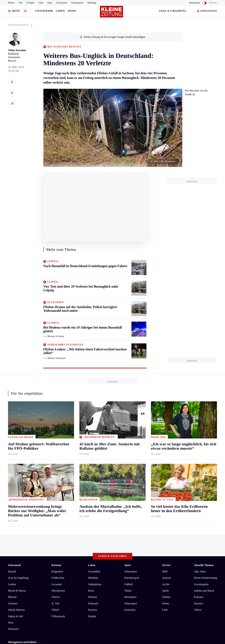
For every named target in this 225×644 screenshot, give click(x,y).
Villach (55, 610)
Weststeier (14, 629)
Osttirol (55, 597)
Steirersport (131, 571)
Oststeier (13, 603)
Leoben (12, 584)
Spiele (166, 591)
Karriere (92, 610)
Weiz (11, 623)
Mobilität (93, 578)
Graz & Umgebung (173, 11)
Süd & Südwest (16, 610)
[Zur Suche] (25, 11)
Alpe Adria (200, 571)
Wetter (11, 3)
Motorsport (130, 597)
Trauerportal (77, 3)
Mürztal (12, 597)
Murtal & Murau (17, 591)
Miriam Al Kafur (56, 336)
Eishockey (130, 610)
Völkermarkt (58, 616)
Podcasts (199, 597)
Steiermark (44, 11)
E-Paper (31, 3)
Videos (198, 610)
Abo (21, 3)
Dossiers (199, 603)
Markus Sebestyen (57, 358)
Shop (50, 3)
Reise (91, 591)
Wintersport (131, 603)
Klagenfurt (57, 571)
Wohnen (92, 597)
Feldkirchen (58, 578)
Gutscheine (62, 3)
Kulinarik (93, 603)
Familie (92, 616)
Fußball (129, 584)
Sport (72, 11)
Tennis (128, 591)
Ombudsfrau (95, 584)
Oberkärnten (58, 591)
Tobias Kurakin (17, 50)
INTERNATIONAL (20, 25)
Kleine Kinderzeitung (205, 578)
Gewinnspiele (201, 584)
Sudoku (166, 597)
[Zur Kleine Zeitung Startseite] (112, 13)
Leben (60, 11)
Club (41, 3)
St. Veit (55, 603)
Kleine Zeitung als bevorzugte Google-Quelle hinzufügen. (113, 37)
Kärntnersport (132, 578)
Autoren (167, 578)
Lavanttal (56, 584)
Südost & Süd (15, 616)
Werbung (92, 3)
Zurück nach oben (112, 556)
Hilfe (165, 571)
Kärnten (213, 3)
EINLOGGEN (207, 11)
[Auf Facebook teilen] (12, 82)
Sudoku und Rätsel (204, 591)
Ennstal (12, 571)
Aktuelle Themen (204, 565)
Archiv (166, 584)
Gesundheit (94, 571)
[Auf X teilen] (12, 93)
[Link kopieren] (12, 103)
